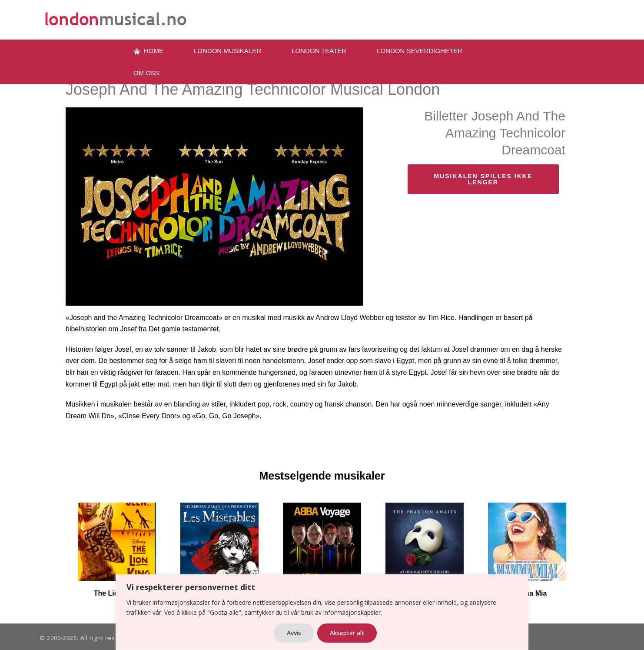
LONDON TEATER (319, 51)
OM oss (146, 73)
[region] (322, 612)
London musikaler (227, 51)
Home (148, 51)
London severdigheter (420, 51)
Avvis (294, 633)
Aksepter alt (347, 633)
